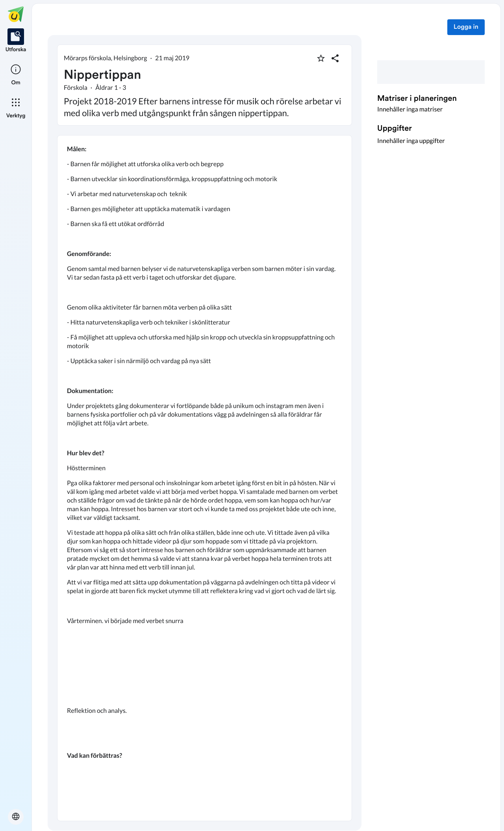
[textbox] (205, 478)
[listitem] (16, 41)
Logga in (466, 27)
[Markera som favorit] (321, 58)
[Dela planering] (335, 58)
